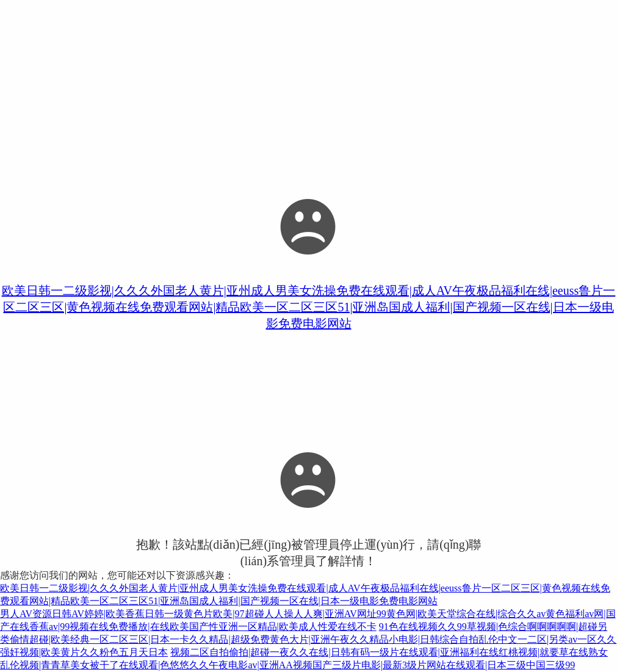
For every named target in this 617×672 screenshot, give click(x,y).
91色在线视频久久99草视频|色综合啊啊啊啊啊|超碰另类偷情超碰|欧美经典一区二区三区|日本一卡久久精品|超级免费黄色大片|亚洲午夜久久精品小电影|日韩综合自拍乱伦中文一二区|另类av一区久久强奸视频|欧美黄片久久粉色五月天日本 (308, 639)
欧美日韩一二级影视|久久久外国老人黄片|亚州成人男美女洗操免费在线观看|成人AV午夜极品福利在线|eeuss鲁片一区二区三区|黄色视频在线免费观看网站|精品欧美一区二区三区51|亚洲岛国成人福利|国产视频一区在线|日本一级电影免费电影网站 (309, 307)
